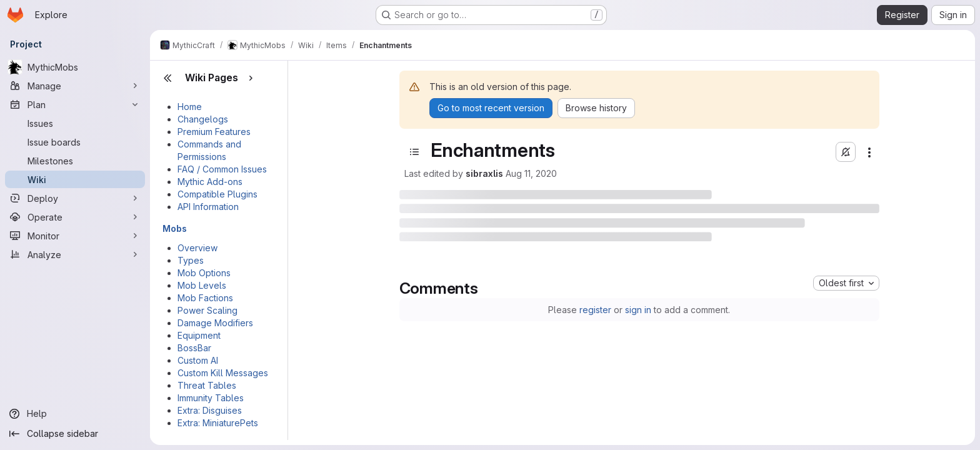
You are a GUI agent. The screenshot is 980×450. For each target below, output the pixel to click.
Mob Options (204, 273)
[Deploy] (75, 198)
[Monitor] (75, 236)
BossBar (194, 348)
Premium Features (214, 132)
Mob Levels (202, 285)
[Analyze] (75, 254)
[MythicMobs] (75, 67)
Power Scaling (207, 310)
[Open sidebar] (414, 152)
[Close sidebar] (167, 78)
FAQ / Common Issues (222, 169)
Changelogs (203, 119)
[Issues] (75, 123)
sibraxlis (484, 173)
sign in (638, 310)
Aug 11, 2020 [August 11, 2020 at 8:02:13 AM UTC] (531, 173)
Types (191, 260)
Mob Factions (205, 298)
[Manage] (75, 86)
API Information (208, 207)
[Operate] (75, 217)
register (595, 310)
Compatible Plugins (217, 194)
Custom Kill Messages (223, 373)
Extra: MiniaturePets (218, 423)
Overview (197, 248)
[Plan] (75, 104)
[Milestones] (75, 161)
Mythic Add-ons (210, 182)
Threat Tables (207, 385)
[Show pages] (251, 78)
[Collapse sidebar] (75, 434)
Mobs (175, 228)
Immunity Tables (211, 398)
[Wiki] (75, 179)
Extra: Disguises (210, 410)
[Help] (75, 414)
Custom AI (198, 360)
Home (190, 107)
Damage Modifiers (215, 323)
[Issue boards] (75, 142)
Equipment (199, 335)
